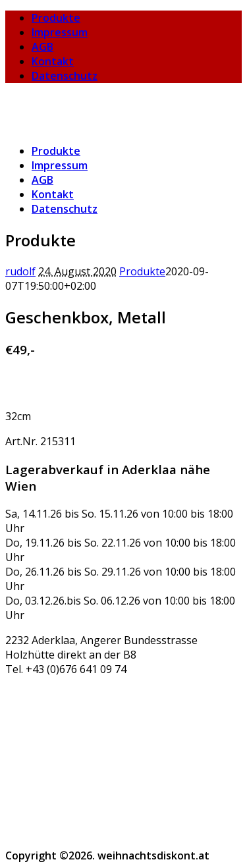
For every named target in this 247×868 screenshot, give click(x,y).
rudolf (20, 271)
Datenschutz (65, 76)
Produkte (56, 18)
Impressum (60, 32)
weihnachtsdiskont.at (61, 101)
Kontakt (53, 61)
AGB (42, 47)
